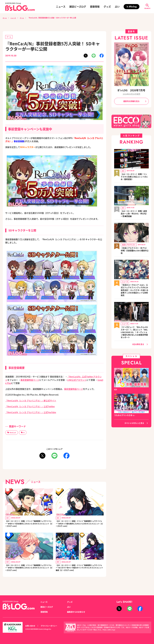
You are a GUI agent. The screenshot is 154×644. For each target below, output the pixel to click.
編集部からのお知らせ (76, 612)
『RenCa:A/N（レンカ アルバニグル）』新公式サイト (31, 401)
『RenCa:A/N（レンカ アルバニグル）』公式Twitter (31, 407)
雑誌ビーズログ (78, 7)
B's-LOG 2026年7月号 (131, 90)
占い (117, 7)
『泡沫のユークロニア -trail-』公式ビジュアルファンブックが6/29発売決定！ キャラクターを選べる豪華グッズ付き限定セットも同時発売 (135, 287)
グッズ (107, 7)
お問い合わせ (30, 626)
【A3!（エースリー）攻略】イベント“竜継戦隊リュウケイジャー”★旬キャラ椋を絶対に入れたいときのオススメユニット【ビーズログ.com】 (29, 571)
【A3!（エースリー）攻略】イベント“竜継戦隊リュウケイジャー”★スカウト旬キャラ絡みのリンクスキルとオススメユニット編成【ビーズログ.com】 (79, 573)
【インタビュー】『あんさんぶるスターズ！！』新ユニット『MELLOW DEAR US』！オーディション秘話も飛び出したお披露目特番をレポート (134, 329)
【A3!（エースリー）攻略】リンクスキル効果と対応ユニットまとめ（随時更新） (134, 176)
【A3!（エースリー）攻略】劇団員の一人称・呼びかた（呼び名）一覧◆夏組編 (134, 212)
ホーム (5, 18)
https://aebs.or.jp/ (109, 630)
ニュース (61, 7)
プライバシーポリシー (49, 626)
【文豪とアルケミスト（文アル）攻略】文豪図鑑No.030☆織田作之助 (134, 249)
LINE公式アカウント (77, 380)
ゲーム (24, 18)
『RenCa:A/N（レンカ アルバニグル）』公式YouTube (31, 412)
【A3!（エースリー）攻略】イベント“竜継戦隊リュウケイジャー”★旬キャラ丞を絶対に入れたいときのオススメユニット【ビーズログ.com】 (29, 525)
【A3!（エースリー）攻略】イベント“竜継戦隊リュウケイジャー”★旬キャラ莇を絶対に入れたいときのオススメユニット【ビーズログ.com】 (79, 525)
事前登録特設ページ (30, 380)
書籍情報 (95, 7)
